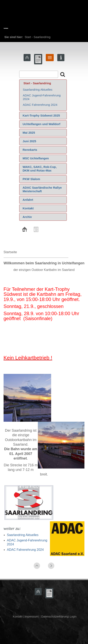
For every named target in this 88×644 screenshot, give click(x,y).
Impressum (31, 617)
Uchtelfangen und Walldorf (41, 124)
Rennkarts (30, 150)
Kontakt (28, 208)
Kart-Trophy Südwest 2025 (41, 115)
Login (73, 617)
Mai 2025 (29, 133)
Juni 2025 (29, 141)
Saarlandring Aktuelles (38, 90)
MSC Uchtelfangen (36, 158)
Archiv (27, 217)
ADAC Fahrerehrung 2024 (40, 105)
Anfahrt (28, 200)
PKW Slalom (31, 179)
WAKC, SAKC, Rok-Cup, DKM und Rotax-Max (40, 169)
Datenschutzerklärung (54, 617)
